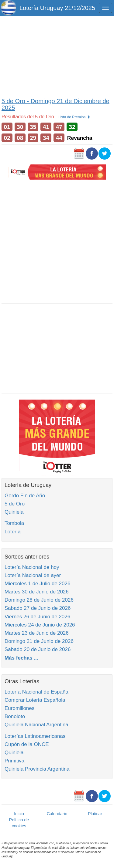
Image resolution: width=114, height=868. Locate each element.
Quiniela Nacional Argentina (36, 725)
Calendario (57, 814)
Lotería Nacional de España (36, 692)
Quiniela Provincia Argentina (37, 769)
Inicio (19, 814)
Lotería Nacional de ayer (33, 575)
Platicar (95, 814)
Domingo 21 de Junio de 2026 (39, 641)
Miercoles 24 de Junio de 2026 (40, 625)
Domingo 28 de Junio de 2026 (39, 600)
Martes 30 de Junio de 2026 (37, 592)
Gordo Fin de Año (25, 496)
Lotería (13, 532)
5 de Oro (15, 504)
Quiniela (14, 512)
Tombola (14, 523)
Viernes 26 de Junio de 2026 (37, 617)
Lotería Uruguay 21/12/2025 (57, 8)
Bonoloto (15, 716)
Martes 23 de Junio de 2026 (37, 633)
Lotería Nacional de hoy (32, 567)
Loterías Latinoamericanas (35, 736)
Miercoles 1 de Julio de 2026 (37, 584)
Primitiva (14, 761)
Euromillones (19, 708)
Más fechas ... (21, 658)
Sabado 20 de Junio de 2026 (38, 649)
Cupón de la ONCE (27, 744)
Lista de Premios (74, 117)
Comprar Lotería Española (35, 700)
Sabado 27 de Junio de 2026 (38, 608)
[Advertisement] (57, 55)
